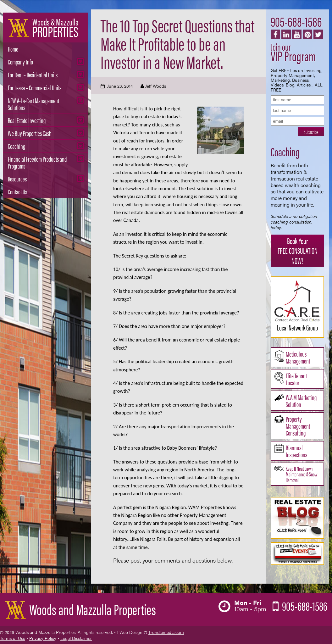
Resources (17, 178)
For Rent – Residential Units (33, 74)
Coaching (17, 146)
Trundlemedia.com (166, 632)
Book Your (297, 250)
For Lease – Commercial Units (35, 87)
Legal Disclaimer (76, 638)
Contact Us (17, 191)
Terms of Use (13, 638)
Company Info (20, 61)
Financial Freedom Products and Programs (37, 162)
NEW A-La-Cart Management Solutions (33, 104)
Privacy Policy (43, 638)
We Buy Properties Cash (30, 133)
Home (13, 49)
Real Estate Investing (27, 120)
